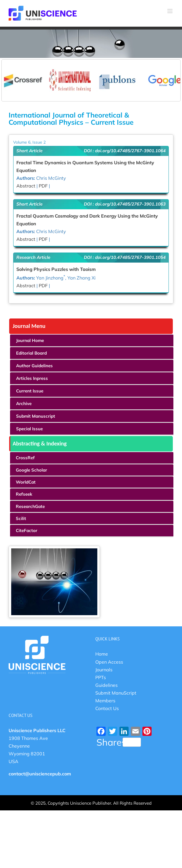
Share (119, 742)
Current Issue (30, 391)
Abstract (26, 186)
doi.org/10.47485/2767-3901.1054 (130, 257)
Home (102, 654)
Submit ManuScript (116, 693)
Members (105, 701)
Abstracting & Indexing (40, 443)
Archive (24, 403)
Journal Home (30, 340)
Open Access (109, 662)
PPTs (101, 677)
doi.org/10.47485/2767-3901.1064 (130, 151)
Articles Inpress (32, 378)
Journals (104, 670)
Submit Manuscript (36, 416)
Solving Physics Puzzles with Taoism (56, 269)
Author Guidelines (34, 366)
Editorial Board (31, 353)
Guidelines (107, 685)
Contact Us (107, 708)
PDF (43, 186)
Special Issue (29, 429)
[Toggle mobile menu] (170, 11)
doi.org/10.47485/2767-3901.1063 (130, 204)
